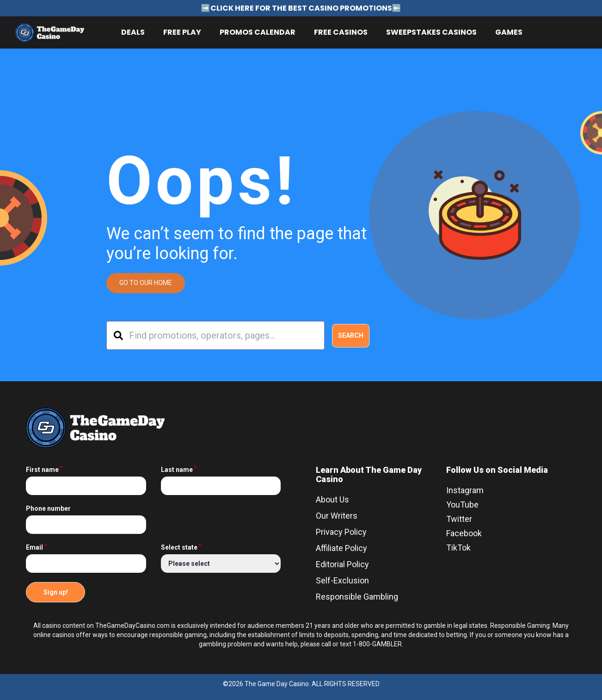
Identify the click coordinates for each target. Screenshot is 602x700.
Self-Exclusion (342, 580)
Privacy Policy (341, 532)
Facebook (464, 533)
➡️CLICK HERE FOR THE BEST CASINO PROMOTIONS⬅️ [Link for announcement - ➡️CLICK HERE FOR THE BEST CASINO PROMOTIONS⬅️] (301, 8)
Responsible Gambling (357, 597)
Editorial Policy (342, 564)
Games (509, 32)
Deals (133, 32)
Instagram (465, 490)
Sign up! (56, 592)
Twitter (459, 519)
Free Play (182, 32)
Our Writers (337, 516)
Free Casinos (341, 32)
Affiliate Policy (341, 548)
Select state (181, 547)
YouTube (462, 505)
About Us (332, 499)
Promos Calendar (258, 32)
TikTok (458, 548)
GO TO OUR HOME (146, 283)
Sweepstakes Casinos (431, 32)
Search (351, 335)
